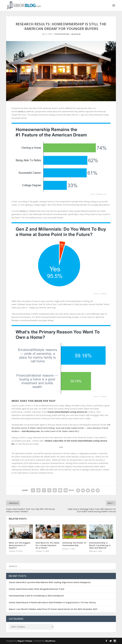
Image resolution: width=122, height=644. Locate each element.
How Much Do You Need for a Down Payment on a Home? (47, 545)
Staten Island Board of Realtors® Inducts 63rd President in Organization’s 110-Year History (52, 602)
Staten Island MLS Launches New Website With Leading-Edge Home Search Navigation (50, 582)
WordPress (50, 641)
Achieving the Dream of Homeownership (74, 544)
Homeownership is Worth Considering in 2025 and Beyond (100, 545)
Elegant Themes (25, 641)
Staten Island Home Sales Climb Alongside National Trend (36, 589)
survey (21, 111)
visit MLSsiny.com (31, 431)
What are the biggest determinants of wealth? (20, 545)
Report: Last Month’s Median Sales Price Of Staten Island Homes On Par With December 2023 (53, 609)
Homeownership (62, 34)
